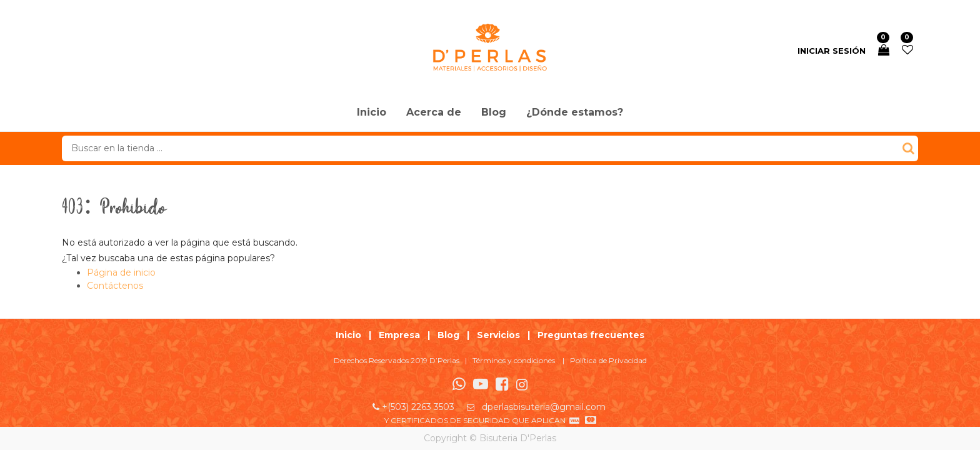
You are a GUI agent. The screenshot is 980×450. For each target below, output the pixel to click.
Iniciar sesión (832, 51)
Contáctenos (115, 286)
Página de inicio (121, 272)
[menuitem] (372, 113)
